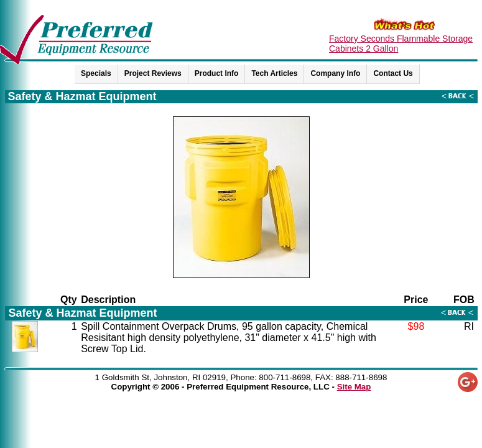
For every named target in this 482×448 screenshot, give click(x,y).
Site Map (354, 387)
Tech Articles (274, 73)
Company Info (335, 73)
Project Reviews (153, 73)
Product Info (217, 73)
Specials (96, 73)
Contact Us (393, 73)
